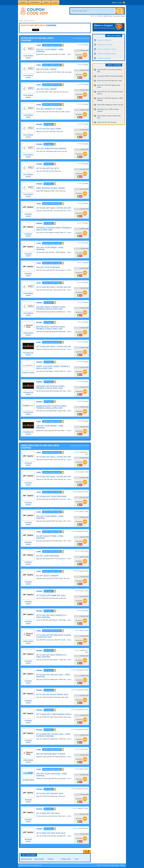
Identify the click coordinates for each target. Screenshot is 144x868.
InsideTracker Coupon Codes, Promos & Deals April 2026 (51, 407)
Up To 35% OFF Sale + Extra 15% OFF (54, 477)
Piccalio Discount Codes (107, 49)
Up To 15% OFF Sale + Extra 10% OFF (54, 287)
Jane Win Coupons (104, 58)
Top (86, 852)
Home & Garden (39, 859)
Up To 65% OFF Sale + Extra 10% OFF (54, 347)
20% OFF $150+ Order (46, 69)
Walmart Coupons (104, 40)
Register (114, 3)
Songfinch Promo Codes (107, 54)
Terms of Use (107, 865)
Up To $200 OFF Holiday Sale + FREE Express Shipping (53, 735)
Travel (77, 859)
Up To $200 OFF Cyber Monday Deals (54, 714)
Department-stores (26, 859)
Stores (23, 3)
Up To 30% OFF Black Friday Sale (52, 695)
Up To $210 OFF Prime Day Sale (51, 596)
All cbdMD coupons (28, 780)
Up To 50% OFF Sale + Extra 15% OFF (54, 208)
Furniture (50, 859)
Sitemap (122, 865)
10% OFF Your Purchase (48, 267)
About (46, 3)
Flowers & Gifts (66, 859)
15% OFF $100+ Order (46, 89)
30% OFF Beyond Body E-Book (51, 754)
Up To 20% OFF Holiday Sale (50, 794)
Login (120, 3)
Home (21, 21)
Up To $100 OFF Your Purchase (51, 497)
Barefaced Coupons (105, 45)
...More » (69, 54)
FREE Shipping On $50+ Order (51, 188)
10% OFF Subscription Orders (51, 149)
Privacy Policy (115, 865)
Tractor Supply (117, 16)
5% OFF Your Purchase (48, 556)
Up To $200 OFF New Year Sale (51, 833)
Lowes (123, 16)
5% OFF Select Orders (47, 576)
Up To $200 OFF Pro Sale (48, 813)
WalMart (106, 16)
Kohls (110, 16)
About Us (100, 865)
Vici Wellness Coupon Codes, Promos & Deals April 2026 (51, 308)
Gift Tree (101, 16)
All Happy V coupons (28, 372)
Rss (125, 3)
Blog (55, 3)
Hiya (110, 76)
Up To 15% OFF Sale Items (49, 129)
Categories (35, 3)
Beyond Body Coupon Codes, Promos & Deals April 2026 (51, 328)
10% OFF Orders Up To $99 (49, 109)
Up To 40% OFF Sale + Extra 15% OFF (54, 457)
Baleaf (109, 81)
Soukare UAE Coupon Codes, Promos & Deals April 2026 (51, 387)
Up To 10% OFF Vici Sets (48, 168)
